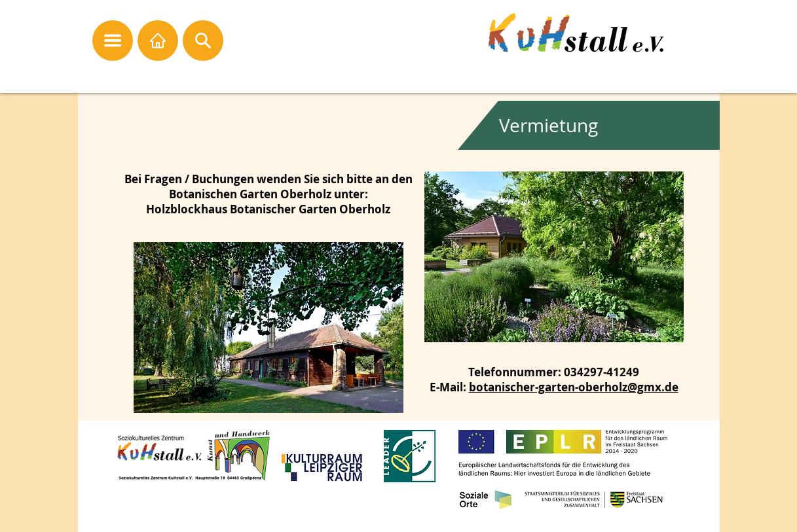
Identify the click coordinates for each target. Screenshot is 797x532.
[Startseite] (158, 41)
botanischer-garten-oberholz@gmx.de (574, 387)
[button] (113, 41)
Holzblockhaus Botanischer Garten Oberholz (268, 209)
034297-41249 (602, 372)
